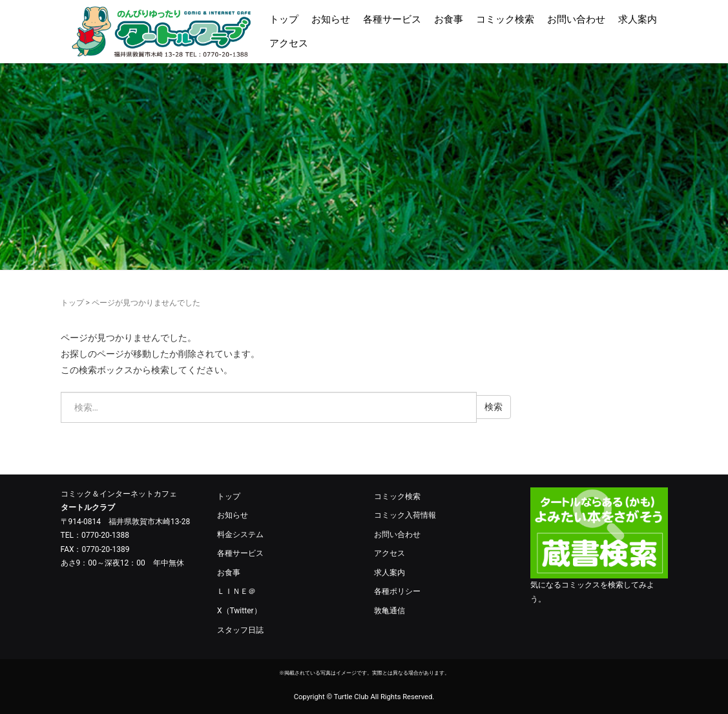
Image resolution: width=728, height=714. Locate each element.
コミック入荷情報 (405, 515)
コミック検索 (505, 19)
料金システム (240, 535)
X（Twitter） (239, 611)
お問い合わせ (576, 19)
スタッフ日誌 (240, 630)
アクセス (289, 43)
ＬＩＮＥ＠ (236, 591)
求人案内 (638, 19)
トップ (284, 19)
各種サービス (392, 19)
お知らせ (331, 19)
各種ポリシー (397, 591)
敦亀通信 (390, 611)
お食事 (449, 19)
